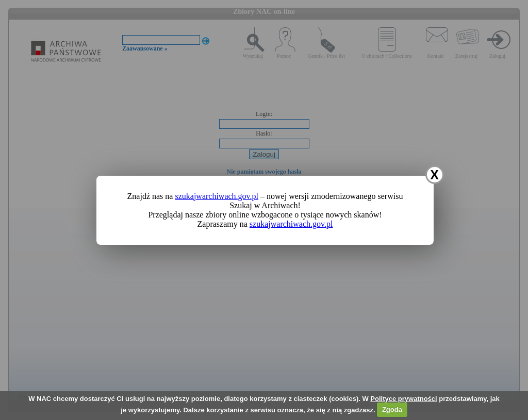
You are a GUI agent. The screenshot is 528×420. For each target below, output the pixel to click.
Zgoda (392, 409)
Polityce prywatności (403, 399)
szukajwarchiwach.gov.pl (217, 196)
